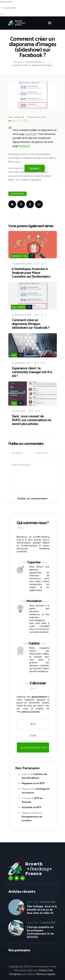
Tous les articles (34, 62)
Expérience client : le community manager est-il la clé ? (32, 372)
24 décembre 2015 (36, 117)
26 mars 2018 (19, 411)
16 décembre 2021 (21, 363)
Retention (17, 256)
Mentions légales (46, 974)
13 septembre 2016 (22, 264)
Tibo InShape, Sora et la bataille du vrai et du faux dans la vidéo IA (42, 910)
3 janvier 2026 (48, 922)
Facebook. (24, 146)
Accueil (18, 62)
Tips (11, 117)
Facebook (31, 134)
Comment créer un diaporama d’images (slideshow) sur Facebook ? (31, 324)
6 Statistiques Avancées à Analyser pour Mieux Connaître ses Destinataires (31, 273)
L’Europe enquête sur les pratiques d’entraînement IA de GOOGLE (40, 932)
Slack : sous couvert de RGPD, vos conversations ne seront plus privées (32, 420)
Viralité (19, 117)
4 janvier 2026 (48, 902)
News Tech (32, 902)
